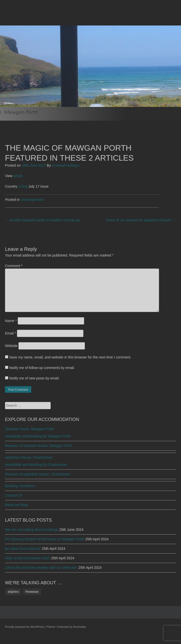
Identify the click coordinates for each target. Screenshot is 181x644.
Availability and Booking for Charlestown (36, 465)
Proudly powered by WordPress (25, 627)
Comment (14, 266)
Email (10, 333)
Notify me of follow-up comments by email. (42, 368)
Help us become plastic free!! (28, 558)
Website (11, 346)
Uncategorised (32, 200)
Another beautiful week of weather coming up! (43, 220)
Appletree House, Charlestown (29, 457)
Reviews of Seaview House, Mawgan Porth (38, 446)
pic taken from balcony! (23, 549)
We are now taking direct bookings (32, 530)
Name (11, 321)
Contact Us (14, 495)
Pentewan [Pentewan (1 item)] (32, 592)
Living (23, 186)
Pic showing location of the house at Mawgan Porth (45, 539)
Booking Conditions (20, 486)
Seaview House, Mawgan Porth (29, 429)
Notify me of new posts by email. (34, 378)
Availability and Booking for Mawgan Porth (38, 436)
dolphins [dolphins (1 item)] (13, 592)
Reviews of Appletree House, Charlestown (38, 474)
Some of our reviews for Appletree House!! (141, 220)
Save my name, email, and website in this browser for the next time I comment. (70, 357)
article (18, 176)
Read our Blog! (17, 505)
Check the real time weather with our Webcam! (41, 568)
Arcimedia (79, 627)
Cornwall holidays (66, 165)
